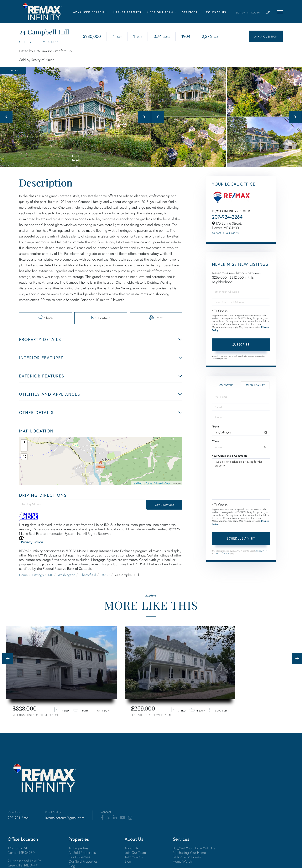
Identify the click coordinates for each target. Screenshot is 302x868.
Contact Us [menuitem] (216, 13)
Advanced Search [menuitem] (89, 13)
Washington (66, 575)
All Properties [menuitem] (78, 848)
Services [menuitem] (190, 13)
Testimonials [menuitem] (134, 857)
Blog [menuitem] (72, 866)
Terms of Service (222, 553)
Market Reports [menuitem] (127, 13)
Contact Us (218, 233)
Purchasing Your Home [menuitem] (189, 853)
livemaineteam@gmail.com (65, 818)
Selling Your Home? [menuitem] (187, 857)
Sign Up (240, 13)
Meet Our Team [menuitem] (160, 13)
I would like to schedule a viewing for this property (241, 479)
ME (50, 575)
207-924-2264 (227, 217)
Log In (255, 13)
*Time (216, 441)
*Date (216, 427)
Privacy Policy (32, 542)
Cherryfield (88, 575)
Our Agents (232, 233)
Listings (38, 575)
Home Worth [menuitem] (182, 861)
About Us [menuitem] (132, 848)
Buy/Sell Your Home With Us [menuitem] (194, 848)
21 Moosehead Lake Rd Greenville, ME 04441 (25, 863)
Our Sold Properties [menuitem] (83, 861)
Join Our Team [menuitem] (135, 853)
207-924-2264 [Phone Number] (18, 818)
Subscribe (241, 344)
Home (23, 575)
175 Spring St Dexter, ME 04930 (21, 850)
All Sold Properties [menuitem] (82, 853)
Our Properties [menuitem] (79, 857)
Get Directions (164, 505)
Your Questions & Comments (230, 456)
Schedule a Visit (255, 385)
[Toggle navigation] (280, 12)
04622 (105, 575)
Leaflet (137, 483)
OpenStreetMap (158, 483)
